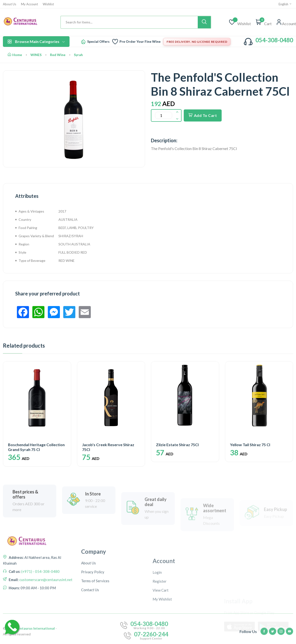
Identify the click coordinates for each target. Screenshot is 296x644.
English (285, 4)
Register (160, 623)
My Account (29, 4)
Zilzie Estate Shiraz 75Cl (177, 445)
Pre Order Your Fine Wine (140, 42)
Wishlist (48, 4)
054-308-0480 (274, 40)
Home (15, 55)
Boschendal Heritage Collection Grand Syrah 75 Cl (36, 447)
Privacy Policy (93, 612)
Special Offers (98, 42)
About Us (10, 4)
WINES (36, 55)
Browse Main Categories (36, 41)
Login (157, 614)
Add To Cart (203, 115)
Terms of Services (95, 621)
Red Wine (58, 55)
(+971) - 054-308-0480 (40, 596)
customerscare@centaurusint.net (46, 604)
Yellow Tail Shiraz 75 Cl (250, 445)
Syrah (78, 55)
